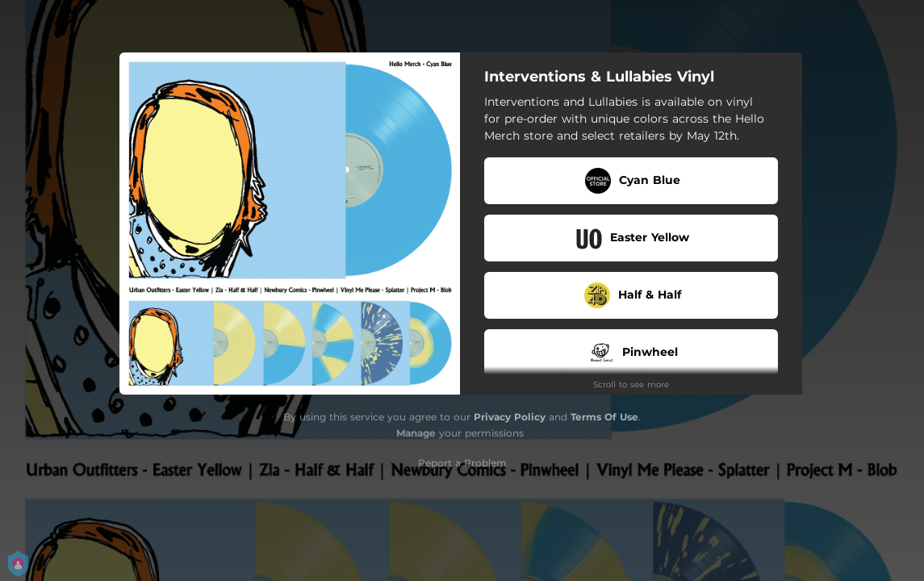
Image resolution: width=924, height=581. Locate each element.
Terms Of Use (604, 417)
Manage (416, 433)
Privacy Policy (510, 417)
